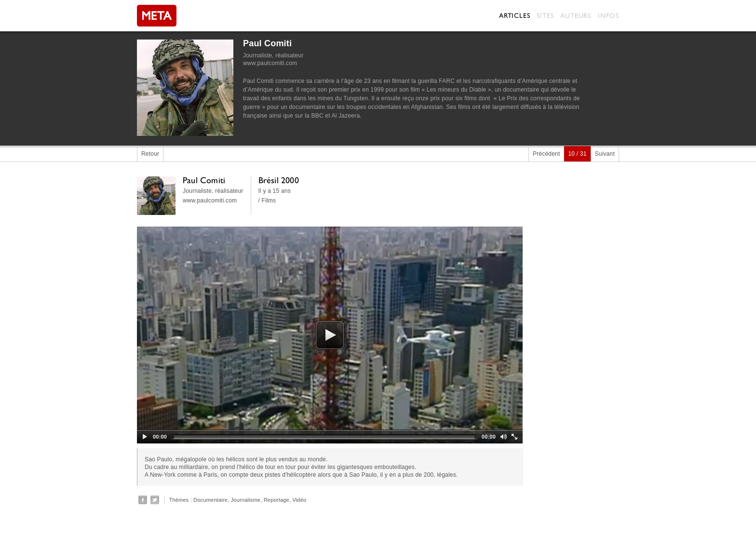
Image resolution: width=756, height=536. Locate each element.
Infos (608, 15)
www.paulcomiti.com (270, 63)
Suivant (605, 154)
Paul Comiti (267, 43)
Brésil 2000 (279, 180)
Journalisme (246, 500)
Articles (514, 15)
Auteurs (576, 15)
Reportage (277, 500)
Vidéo (299, 500)
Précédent (547, 154)
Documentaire (210, 500)
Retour (150, 154)
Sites (545, 15)
